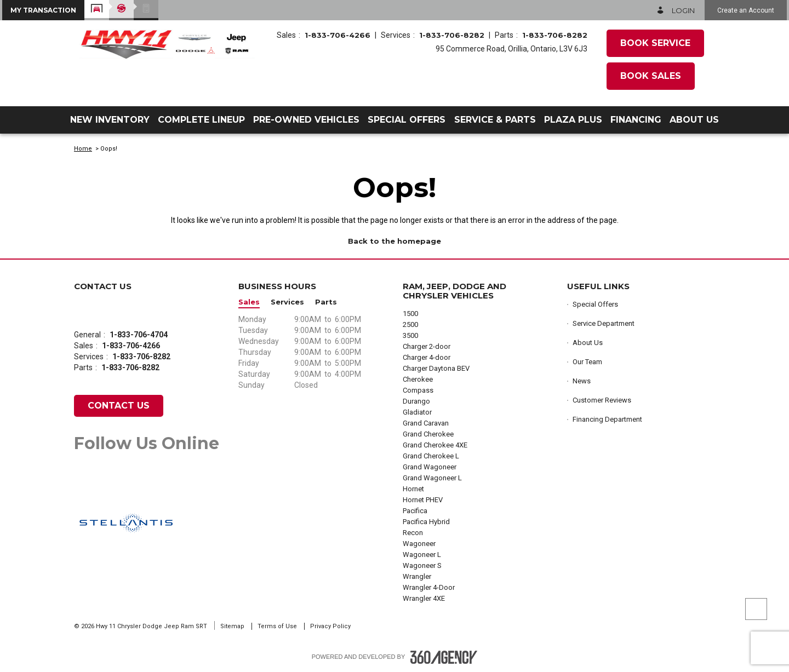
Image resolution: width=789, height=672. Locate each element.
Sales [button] (249, 302)
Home (83, 149)
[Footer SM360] (444, 657)
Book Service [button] (655, 43)
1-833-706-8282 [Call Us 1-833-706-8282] (452, 35)
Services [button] (287, 302)
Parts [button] (326, 302)
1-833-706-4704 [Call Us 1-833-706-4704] (139, 335)
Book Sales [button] (651, 76)
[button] (43, 10)
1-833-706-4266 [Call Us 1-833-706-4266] (338, 35)
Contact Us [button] (119, 406)
